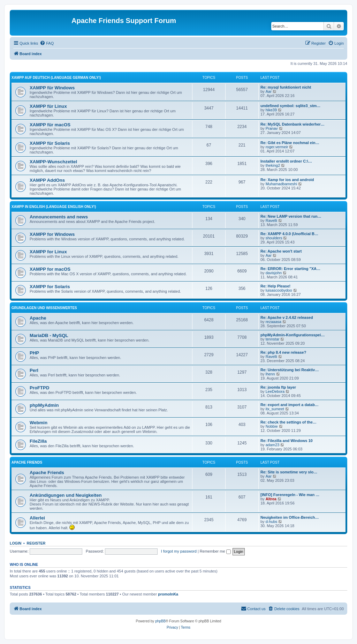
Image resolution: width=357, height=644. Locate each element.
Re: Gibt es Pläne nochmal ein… (290, 143)
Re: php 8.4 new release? (283, 352)
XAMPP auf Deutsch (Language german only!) (56, 78)
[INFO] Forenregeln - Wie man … (290, 495)
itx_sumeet (275, 409)
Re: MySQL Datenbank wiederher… (293, 124)
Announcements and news (59, 217)
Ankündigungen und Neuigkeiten (66, 495)
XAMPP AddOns (47, 180)
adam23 (273, 445)
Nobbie (272, 426)
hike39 (271, 110)
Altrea (271, 499)
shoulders (274, 238)
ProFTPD (39, 388)
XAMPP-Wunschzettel (53, 162)
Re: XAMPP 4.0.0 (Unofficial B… (289, 234)
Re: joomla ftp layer (278, 387)
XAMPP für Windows (52, 88)
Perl (34, 370)
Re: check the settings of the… (288, 422)
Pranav (272, 128)
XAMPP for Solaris (50, 287)
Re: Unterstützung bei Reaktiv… (290, 370)
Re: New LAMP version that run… (291, 216)
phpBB (160, 621)
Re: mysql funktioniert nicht (286, 87)
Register (36, 543)
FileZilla (38, 441)
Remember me (215, 551)
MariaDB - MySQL (49, 335)
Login (16, 543)
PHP (34, 353)
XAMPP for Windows (52, 234)
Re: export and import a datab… (290, 405)
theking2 (273, 165)
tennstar (273, 339)
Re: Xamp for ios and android (287, 180)
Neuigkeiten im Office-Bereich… (290, 517)
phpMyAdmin (44, 405)
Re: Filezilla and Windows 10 (287, 441)
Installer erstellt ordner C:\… (286, 161)
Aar (269, 91)
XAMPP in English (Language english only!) (54, 207)
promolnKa (168, 594)
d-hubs (272, 522)
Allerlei (37, 518)
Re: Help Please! (275, 286)
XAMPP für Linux (48, 106)
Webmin (39, 423)
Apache (38, 318)
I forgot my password (179, 551)
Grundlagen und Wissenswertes (44, 308)
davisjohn (274, 273)
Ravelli (271, 220)
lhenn (270, 374)
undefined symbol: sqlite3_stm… (290, 106)
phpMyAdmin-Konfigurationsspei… (293, 335)
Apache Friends (27, 462)
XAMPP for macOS (50, 269)
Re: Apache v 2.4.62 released (287, 317)
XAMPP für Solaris (50, 143)
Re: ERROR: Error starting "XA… (290, 269)
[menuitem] (47, 43)
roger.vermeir (277, 147)
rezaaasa (274, 322)
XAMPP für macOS (50, 125)
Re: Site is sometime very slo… (289, 472)
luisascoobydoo (279, 290)
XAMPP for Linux (48, 252)
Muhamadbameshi (282, 184)
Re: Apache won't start (281, 251)
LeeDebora (275, 391)
